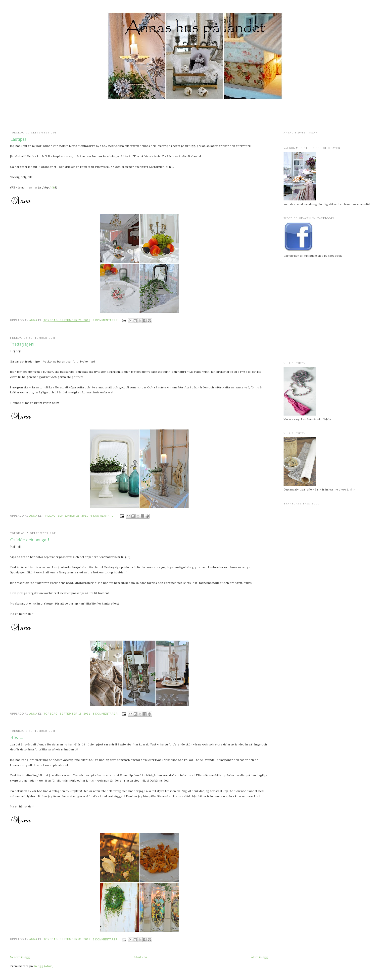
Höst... (17, 737)
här (53, 187)
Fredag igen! (22, 344)
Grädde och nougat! (30, 540)
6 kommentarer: (104, 516)
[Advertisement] (195, 115)
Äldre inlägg (260, 957)
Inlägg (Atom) (44, 966)
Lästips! (18, 139)
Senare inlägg (20, 957)
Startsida (141, 957)
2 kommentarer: (106, 320)
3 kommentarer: (106, 714)
